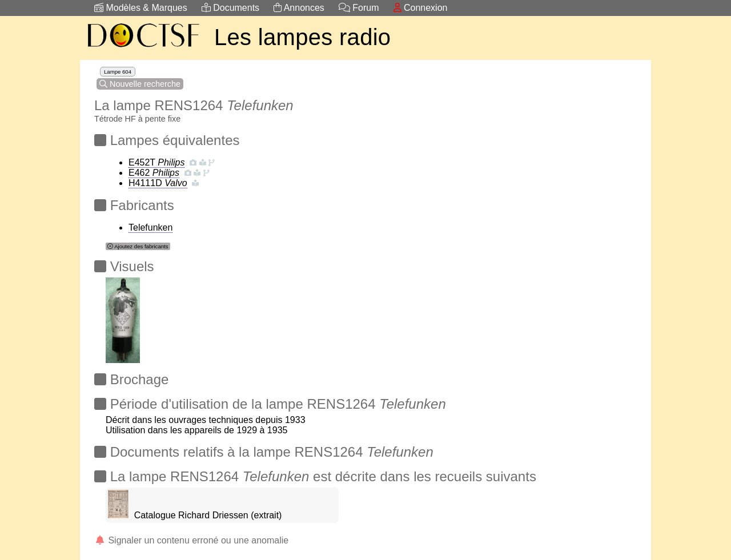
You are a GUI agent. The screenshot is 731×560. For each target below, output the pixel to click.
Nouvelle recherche (140, 84)
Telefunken (150, 227)
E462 (154, 173)
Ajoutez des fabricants (138, 246)
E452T (156, 162)
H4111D (158, 183)
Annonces (299, 8)
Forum (359, 8)
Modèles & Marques (141, 8)
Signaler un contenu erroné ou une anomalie (191, 540)
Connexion (421, 8)
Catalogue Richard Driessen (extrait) (208, 515)
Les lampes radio (302, 37)
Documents (230, 8)
